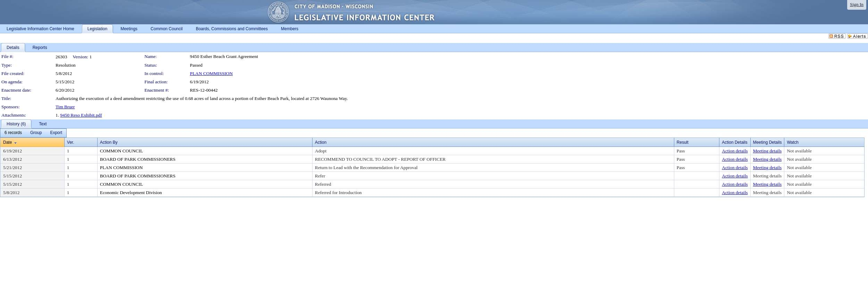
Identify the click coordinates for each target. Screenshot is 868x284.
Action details (735, 151)
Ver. (71, 142)
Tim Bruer (65, 107)
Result (683, 142)
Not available (799, 151)
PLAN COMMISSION (211, 73)
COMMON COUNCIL (122, 151)
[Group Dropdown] (36, 133)
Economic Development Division (131, 193)
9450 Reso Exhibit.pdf (81, 115)
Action (321, 142)
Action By (109, 142)
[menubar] (33, 133)
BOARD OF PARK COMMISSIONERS (138, 159)
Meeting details (767, 151)
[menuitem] (13, 133)
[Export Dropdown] (56, 133)
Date (7, 142)
